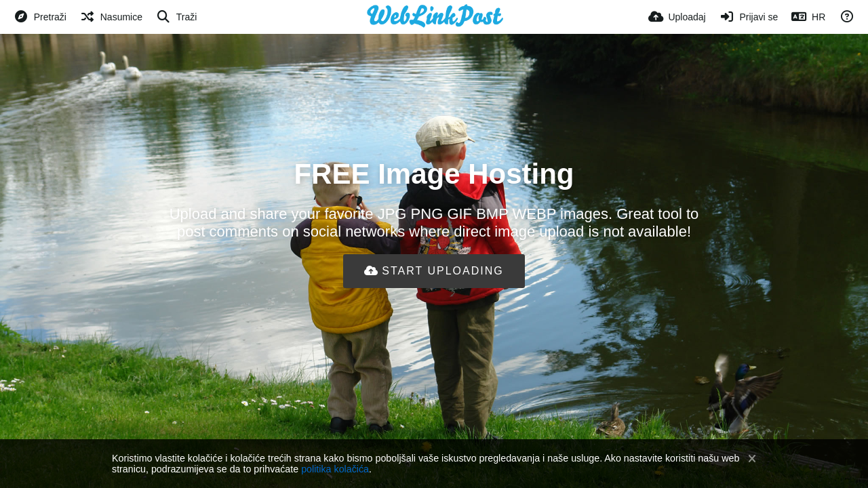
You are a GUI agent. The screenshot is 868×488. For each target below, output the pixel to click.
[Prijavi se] (749, 17)
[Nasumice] (111, 17)
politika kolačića (335, 469)
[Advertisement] (434, 332)
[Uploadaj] (677, 17)
